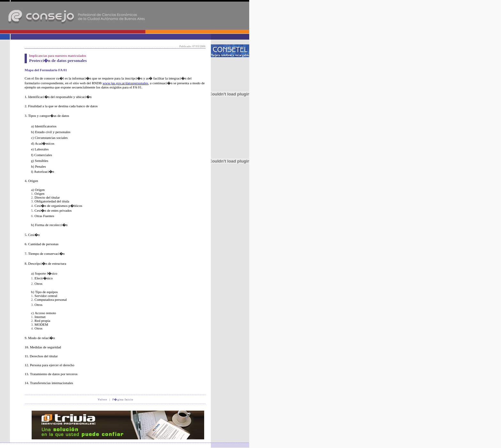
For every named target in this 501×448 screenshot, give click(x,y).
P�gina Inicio (123, 399)
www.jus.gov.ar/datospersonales (125, 83)
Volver (103, 399)
